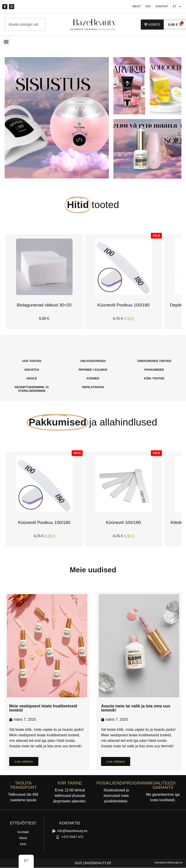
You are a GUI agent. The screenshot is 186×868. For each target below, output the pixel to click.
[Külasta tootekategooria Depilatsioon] (93, 387)
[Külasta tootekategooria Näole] (32, 379)
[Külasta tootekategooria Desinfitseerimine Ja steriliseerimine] (32, 389)
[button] (6, 42)
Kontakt (161, 7)
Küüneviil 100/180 (123, 523)
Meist (135, 7)
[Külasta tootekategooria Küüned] (93, 379)
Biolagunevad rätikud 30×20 (44, 305)
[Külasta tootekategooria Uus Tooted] (32, 361)
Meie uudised (93, 570)
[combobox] (25, 25)
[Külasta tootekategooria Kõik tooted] (154, 379)
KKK (147, 7)
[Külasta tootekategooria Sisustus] (32, 370)
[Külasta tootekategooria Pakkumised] (154, 370)
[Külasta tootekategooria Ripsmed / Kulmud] (93, 370)
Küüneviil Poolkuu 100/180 (123, 305)
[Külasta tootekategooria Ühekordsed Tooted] (154, 361)
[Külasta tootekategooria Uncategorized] (93, 361)
